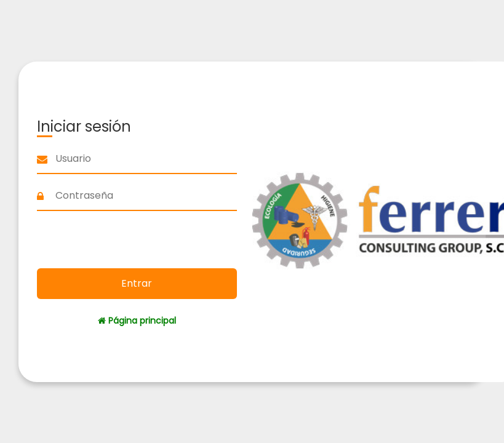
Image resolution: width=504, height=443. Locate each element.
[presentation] (137, 241)
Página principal (137, 321)
